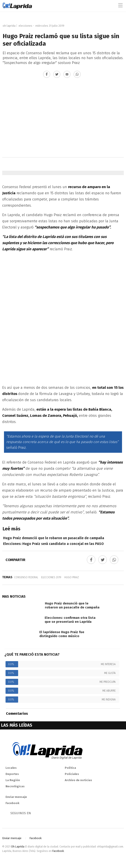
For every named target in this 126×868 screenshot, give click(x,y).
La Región (13, 780)
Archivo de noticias (78, 780)
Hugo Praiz (72, 577)
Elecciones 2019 (51, 577)
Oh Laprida (9, 26)
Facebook (12, 803)
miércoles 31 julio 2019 (50, 26)
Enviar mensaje (16, 797)
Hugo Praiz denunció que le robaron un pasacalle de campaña (54, 538)
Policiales (72, 774)
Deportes (12, 774)
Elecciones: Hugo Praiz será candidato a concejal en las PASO (53, 544)
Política (70, 768)
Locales (11, 768)
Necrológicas (15, 786)
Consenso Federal (26, 577)
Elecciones (25, 26)
